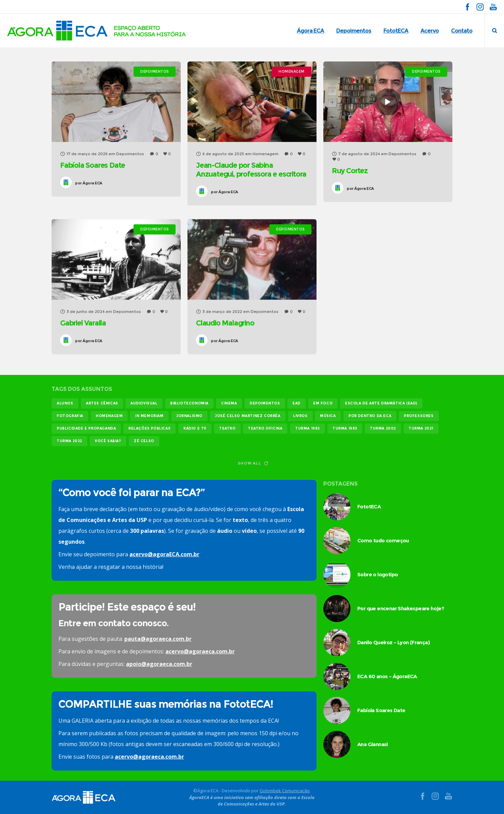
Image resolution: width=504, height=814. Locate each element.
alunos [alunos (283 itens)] (65, 403)
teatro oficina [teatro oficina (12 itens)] (265, 428)
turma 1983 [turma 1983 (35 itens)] (345, 428)
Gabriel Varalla (83, 323)
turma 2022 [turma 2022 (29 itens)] (69, 441)
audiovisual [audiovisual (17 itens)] (144, 403)
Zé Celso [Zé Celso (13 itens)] (144, 441)
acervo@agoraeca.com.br (200, 651)
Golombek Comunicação (285, 791)
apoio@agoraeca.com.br (159, 664)
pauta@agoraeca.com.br (158, 639)
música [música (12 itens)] (328, 416)
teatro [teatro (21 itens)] (227, 428)
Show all (253, 463)
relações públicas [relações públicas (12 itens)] (149, 428)
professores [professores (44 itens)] (419, 416)
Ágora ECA (89, 183)
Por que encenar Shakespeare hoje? (401, 608)
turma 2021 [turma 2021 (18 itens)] (421, 428)
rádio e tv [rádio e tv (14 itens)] (195, 428)
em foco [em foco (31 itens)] (323, 403)
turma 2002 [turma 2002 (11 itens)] (383, 428)
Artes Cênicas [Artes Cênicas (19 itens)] (102, 403)
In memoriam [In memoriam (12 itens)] (149, 416)
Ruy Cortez (349, 171)
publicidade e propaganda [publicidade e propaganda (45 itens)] (86, 428)
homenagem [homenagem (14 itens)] (109, 416)
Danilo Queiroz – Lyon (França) (393, 642)
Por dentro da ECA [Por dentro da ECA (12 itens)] (370, 416)
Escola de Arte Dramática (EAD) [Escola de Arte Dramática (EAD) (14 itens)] (381, 403)
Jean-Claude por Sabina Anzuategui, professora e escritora (251, 170)
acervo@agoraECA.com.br (164, 554)
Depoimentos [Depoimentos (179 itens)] (265, 403)
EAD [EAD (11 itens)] (296, 403)
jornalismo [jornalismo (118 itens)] (189, 416)
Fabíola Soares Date (93, 165)
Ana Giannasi (373, 744)
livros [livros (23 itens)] (300, 416)
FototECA (369, 507)
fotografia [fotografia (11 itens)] (70, 416)
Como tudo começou (383, 540)
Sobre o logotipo (377, 574)
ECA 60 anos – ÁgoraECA (387, 676)
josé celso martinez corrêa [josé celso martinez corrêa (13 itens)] (248, 416)
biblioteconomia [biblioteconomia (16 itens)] (189, 403)
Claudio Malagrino (225, 323)
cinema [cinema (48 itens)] (229, 403)
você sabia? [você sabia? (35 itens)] (108, 441)
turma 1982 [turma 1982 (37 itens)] (308, 428)
